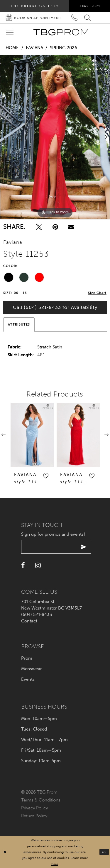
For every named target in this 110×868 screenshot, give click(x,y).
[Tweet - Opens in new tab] (39, 227)
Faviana (34, 48)
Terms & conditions (41, 800)
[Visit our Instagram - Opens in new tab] (38, 566)
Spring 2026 (64, 48)
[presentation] (22, 435)
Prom (27, 658)
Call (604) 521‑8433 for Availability (55, 307)
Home (12, 48)
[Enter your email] (56, 547)
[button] (35, 476)
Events (28, 679)
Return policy (34, 816)
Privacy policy (34, 808)
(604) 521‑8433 (37, 615)
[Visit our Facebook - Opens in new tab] (23, 566)
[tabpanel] (55, 137)
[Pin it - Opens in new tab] (55, 227)
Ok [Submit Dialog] (104, 852)
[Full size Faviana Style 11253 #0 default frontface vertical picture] (55, 137)
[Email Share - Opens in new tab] (71, 227)
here (55, 864)
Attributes (19, 325)
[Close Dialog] (5, 852)
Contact (29, 621)
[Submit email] (84, 547)
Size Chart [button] (97, 293)
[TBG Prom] (61, 32)
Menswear (32, 669)
